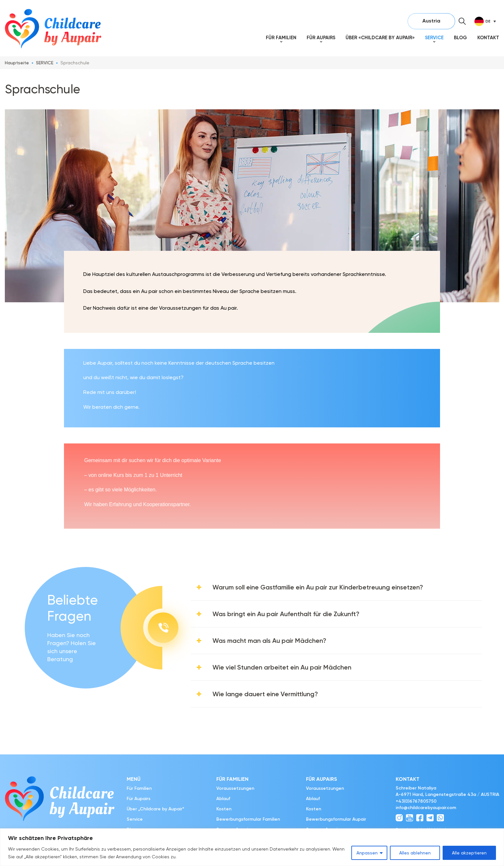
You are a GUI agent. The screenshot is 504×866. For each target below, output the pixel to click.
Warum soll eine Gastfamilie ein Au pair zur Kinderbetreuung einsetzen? (318, 587)
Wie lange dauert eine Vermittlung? (265, 694)
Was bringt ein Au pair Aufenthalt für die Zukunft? (286, 614)
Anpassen (367, 853)
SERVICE (45, 63)
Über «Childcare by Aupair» (380, 38)
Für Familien (281, 38)
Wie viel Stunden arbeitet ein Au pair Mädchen (282, 667)
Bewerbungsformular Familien (248, 819)
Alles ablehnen (415, 853)
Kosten (224, 809)
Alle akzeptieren (469, 853)
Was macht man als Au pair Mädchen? (269, 641)
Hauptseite (17, 63)
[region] (252, 847)
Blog (460, 38)
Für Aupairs (321, 38)
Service (434, 38)
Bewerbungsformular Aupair (336, 819)
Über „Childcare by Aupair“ (155, 809)
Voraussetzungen (235, 788)
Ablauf (223, 799)
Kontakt (488, 38)
